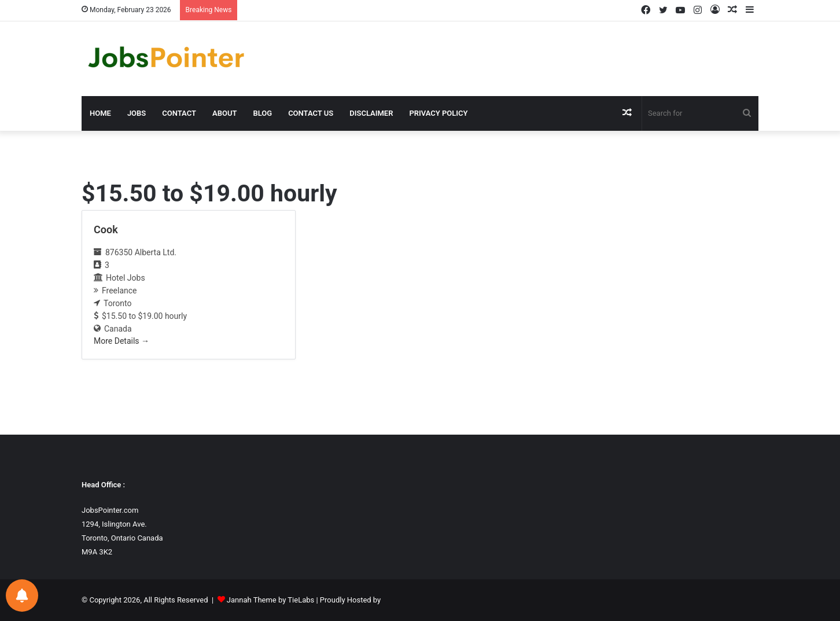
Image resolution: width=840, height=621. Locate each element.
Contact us (311, 113)
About (224, 113)
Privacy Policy (438, 113)
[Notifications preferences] (22, 596)
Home (100, 113)
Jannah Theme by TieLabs (270, 600)
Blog (262, 113)
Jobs (137, 113)
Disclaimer (371, 113)
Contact (179, 113)
